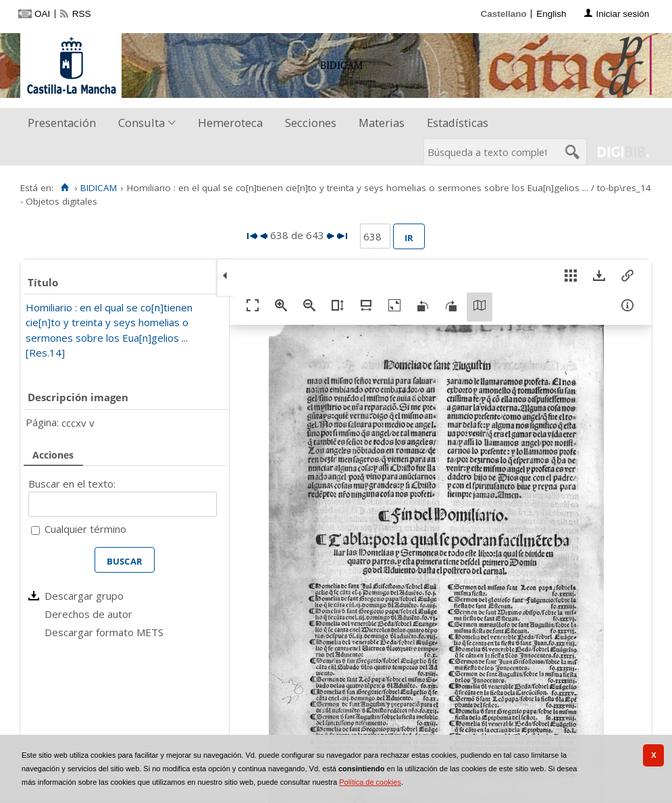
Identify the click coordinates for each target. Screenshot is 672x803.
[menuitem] (65, 123)
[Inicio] (64, 188)
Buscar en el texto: (72, 484)
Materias (382, 123)
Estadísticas (458, 123)
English (551, 14)
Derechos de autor (88, 614)
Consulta (141, 123)
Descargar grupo (84, 596)
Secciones (311, 123)
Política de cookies (370, 782)
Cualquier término (85, 529)
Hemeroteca (230, 123)
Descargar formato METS (104, 632)
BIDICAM (99, 188)
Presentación (62, 123)
